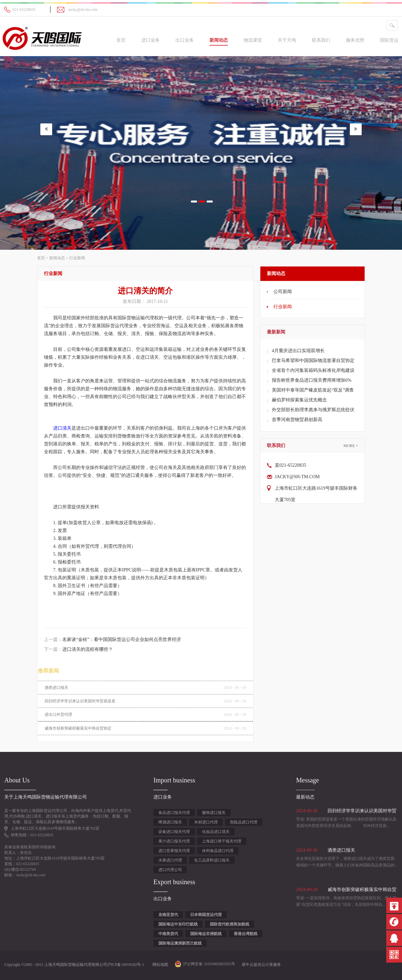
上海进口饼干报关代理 (222, 841)
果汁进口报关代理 (174, 841)
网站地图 (159, 965)
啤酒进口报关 (170, 822)
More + (351, 446)
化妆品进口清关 (216, 832)
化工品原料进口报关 (212, 860)
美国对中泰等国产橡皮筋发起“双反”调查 (313, 390)
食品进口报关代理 (174, 813)
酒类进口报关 (56, 688)
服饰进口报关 (214, 813)
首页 (121, 40)
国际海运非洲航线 (206, 934)
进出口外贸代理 (58, 714)
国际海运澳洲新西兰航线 (180, 943)
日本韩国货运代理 (206, 915)
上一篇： (112, 639)
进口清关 (62, 428)
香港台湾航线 (246, 934)
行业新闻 (77, 258)
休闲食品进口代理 (218, 851)
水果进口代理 (170, 860)
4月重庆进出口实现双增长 (298, 351)
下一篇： (78, 649)
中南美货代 (168, 934)
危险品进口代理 (244, 822)
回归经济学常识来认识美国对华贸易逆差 (80, 701)
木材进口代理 (206, 822)
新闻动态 (57, 258)
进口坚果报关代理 (174, 851)
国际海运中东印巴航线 (178, 924)
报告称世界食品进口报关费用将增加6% (312, 380)
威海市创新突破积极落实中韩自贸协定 (78, 728)
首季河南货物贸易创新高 (297, 420)
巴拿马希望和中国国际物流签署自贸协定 (313, 361)
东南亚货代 (168, 915)
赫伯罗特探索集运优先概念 (299, 400)
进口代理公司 (170, 870)
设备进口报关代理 (174, 832)
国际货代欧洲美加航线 (230, 924)
